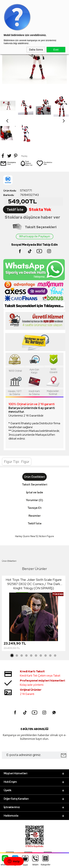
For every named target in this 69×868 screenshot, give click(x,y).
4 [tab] (26, 628)
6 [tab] (36, 628)
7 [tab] (41, 628)
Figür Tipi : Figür (17, 434)
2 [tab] (17, 628)
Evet (56, 50)
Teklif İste (15, 182)
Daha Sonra (36, 50)
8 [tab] (46, 628)
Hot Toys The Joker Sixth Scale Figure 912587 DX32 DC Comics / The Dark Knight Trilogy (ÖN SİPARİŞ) (34, 556)
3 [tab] (22, 628)
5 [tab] (31, 628)
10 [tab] (55, 628)
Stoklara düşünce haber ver (32, 190)
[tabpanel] (34, 587)
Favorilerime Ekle (44, 136)
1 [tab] (12, 628)
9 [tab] (50, 628)
